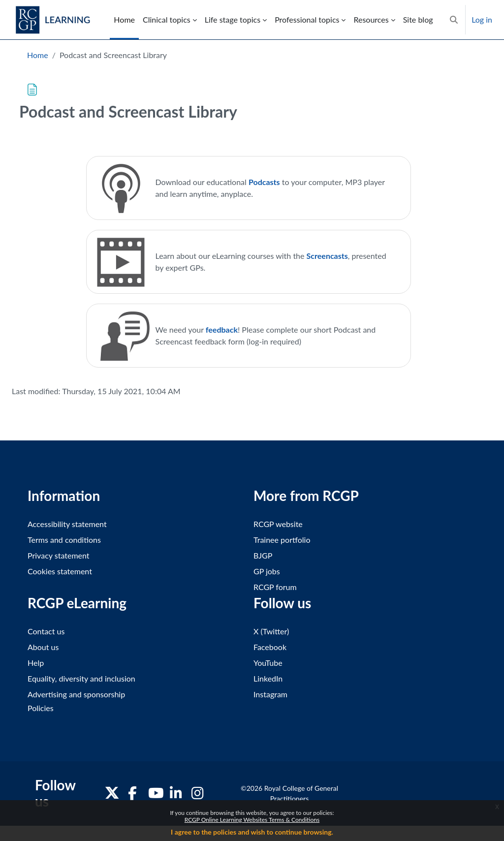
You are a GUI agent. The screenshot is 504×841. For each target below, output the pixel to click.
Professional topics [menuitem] (307, 19)
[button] (454, 20)
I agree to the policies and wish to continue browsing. (252, 832)
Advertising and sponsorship (76, 694)
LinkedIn (268, 678)
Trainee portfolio (282, 540)
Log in (482, 19)
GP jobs (267, 571)
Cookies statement (60, 571)
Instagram (270, 694)
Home (38, 55)
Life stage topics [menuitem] (233, 19)
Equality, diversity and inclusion (81, 678)
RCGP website (278, 524)
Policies (41, 708)
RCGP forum (275, 587)
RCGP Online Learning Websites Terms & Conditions (252, 820)
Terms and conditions (64, 540)
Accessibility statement (67, 524)
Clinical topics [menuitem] (167, 19)
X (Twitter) (271, 631)
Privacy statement (59, 555)
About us (43, 647)
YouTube (268, 663)
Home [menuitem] (124, 19)
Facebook (270, 647)
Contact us (46, 631)
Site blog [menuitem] (418, 19)
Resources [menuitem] (371, 19)
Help (36, 663)
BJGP (263, 555)
